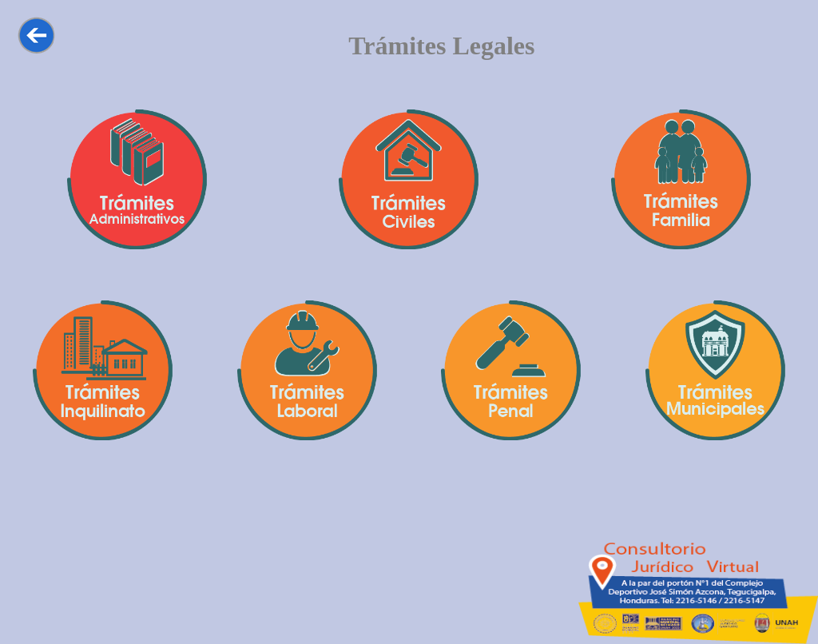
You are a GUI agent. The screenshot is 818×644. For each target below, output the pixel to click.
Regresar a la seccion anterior (41, 35)
